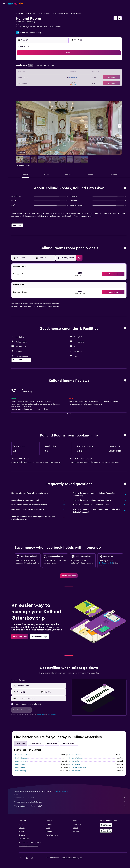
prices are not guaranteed (60, 791)
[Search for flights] (4, 10)
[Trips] (4, 31)
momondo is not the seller (70, 798)
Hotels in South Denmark (61, 13)
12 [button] (45, 72)
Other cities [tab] (20, 743)
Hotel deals (20, 13)
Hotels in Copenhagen (23, 755)
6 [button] (50, 67)
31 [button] (34, 88)
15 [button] (61, 72)
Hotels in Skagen (75, 771)
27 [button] (50, 83)
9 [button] (29, 72)
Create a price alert (106, 563)
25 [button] (40, 83)
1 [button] (61, 61)
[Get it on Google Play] (106, 825)
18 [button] (40, 78)
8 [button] (61, 67)
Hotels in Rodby (20, 771)
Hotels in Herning (76, 764)
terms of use (40, 715)
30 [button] (29, 88)
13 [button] (50, 72)
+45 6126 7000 (22, 30)
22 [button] (61, 78)
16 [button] (29, 78)
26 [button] (45, 83)
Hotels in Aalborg (76, 758)
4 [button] (40, 67)
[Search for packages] (4, 25)
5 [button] (45, 67)
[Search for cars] (4, 20)
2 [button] (29, 67)
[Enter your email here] (41, 698)
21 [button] (56, 78)
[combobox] (41, 686)
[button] (4, 4)
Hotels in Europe (31, 13)
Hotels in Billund (75, 761)
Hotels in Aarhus (75, 755)
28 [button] (56, 83)
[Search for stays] (4, 15)
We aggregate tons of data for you (70, 802)
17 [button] (34, 78)
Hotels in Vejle (20, 764)
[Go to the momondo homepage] (15, 3)
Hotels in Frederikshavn (78, 768)
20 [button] (50, 78)
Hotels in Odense (21, 761)
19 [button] (45, 78)
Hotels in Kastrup (21, 758)
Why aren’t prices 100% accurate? (70, 806)
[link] (69, 576)
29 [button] (61, 83)
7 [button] (56, 67)
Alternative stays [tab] (36, 743)
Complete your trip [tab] (69, 743)
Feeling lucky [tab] (52, 743)
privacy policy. (52, 715)
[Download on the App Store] (106, 831)
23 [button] (29, 83)
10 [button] (34, 72)
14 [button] (56, 72)
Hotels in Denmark (45, 13)
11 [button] (40, 72)
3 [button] (34, 67)
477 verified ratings (34, 33)
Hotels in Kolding (21, 768)
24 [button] (34, 83)
